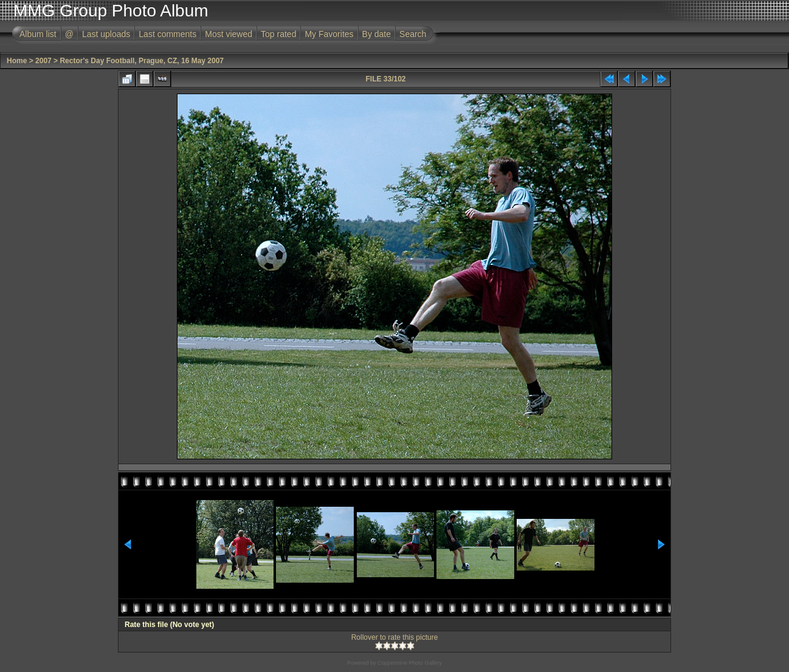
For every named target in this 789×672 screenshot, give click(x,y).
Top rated (278, 34)
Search (413, 34)
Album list (38, 34)
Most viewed (229, 34)
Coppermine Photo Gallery (410, 663)
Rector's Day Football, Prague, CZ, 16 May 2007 (142, 61)
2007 (43, 61)
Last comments (167, 34)
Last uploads (106, 34)
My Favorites (329, 34)
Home (17, 61)
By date (377, 34)
